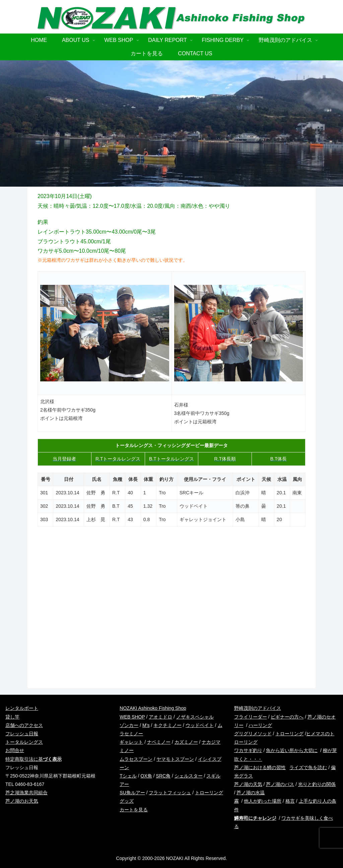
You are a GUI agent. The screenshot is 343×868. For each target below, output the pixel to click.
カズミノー (186, 742)
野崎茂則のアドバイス (258, 708)
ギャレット (131, 742)
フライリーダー (251, 717)
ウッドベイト (200, 725)
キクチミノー (167, 725)
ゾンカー (129, 725)
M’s (146, 725)
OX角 (146, 776)
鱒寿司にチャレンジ (255, 818)
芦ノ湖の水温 (251, 793)
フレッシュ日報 (22, 734)
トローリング (289, 734)
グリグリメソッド (253, 734)
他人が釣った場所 (263, 801)
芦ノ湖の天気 (248, 784)
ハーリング (260, 725)
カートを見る (134, 810)
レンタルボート (22, 708)
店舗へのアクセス (24, 725)
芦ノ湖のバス (280, 784)
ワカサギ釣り (248, 750)
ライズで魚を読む (308, 767)
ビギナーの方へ (287, 717)
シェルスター (189, 776)
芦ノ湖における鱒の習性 (260, 767)
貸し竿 (12, 717)
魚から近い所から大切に (292, 750)
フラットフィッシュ (170, 793)
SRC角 (163, 776)
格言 (290, 801)
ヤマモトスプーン (175, 759)
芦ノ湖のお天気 (22, 801)
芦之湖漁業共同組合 (26, 793)
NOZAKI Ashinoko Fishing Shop (153, 708)
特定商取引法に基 (33, 759)
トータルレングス (24, 742)
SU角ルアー (132, 793)
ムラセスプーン (136, 759)
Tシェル (128, 776)
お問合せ (15, 750)
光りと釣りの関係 (317, 784)
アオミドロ (160, 717)
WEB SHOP (132, 717)
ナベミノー (159, 742)
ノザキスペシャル (195, 717)
